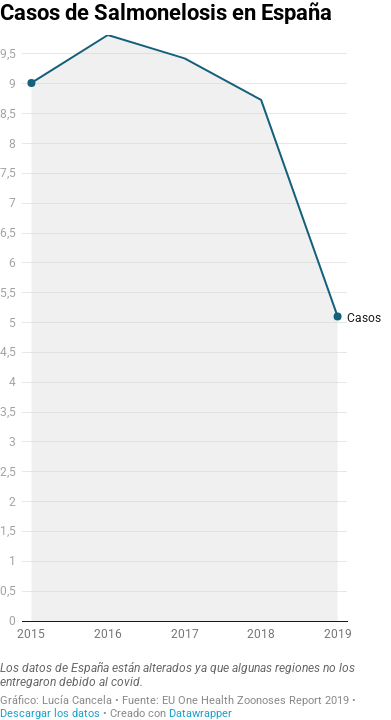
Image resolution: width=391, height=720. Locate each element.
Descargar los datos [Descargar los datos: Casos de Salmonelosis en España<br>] (50, 713)
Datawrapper (200, 713)
